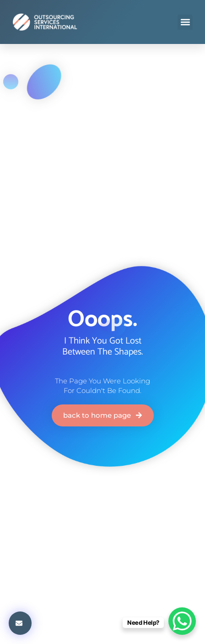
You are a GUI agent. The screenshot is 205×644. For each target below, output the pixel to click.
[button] (185, 22)
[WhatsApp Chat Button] (182, 621)
